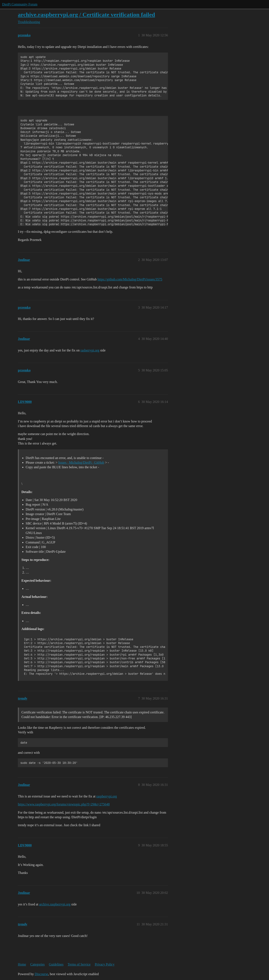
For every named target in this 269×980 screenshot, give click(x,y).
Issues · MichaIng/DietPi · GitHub (81, 462)
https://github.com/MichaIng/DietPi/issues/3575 (130, 279)
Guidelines (56, 964)
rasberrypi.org (90, 350)
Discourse (41, 974)
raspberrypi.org (107, 796)
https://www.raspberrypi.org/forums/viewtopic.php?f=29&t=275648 (64, 804)
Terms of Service (79, 964)
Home (22, 964)
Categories (37, 964)
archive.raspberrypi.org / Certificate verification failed (86, 15)
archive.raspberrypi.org (55, 904)
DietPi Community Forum (20, 4)
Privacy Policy (105, 964)
